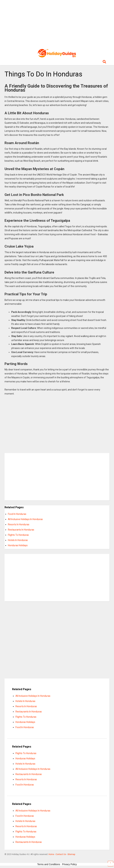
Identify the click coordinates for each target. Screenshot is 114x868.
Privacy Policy (69, 864)
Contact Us (61, 854)
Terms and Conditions (49, 864)
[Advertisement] (57, 24)
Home (51, 854)
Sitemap (71, 854)
